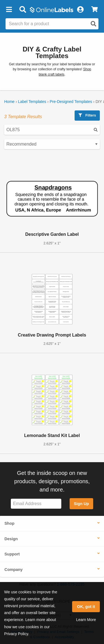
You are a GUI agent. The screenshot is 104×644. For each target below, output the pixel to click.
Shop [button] (9, 523)
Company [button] (14, 570)
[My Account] (80, 10)
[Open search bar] (23, 10)
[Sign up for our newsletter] (36, 504)
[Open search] (93, 24)
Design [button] (11, 539)
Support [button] (12, 554)
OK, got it (86, 607)
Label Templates (32, 102)
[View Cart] (94, 10)
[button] (9, 10)
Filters (87, 115)
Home (9, 102)
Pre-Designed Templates (71, 102)
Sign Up (81, 504)
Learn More (86, 620)
